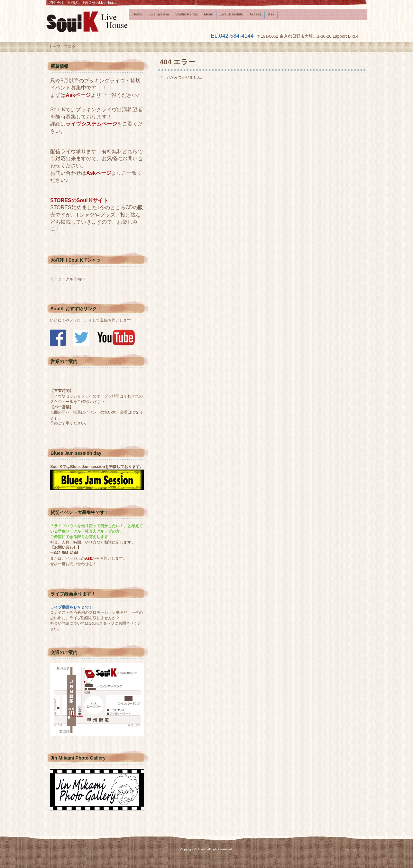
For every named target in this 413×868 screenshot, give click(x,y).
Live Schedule (231, 14)
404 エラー (178, 62)
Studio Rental (187, 14)
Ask (271, 14)
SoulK (87, 22)
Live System (159, 14)
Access (255, 14)
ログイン (350, 849)
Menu (209, 14)
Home (137, 14)
